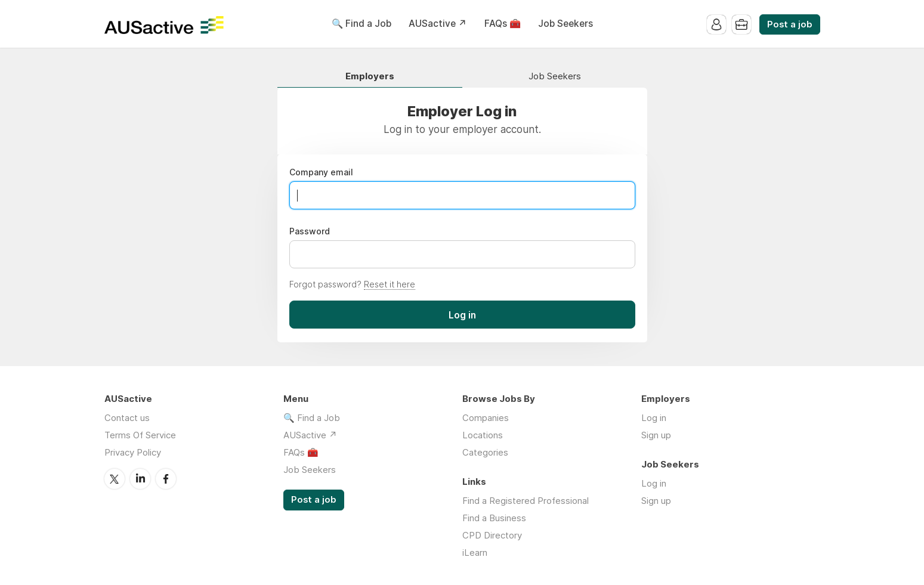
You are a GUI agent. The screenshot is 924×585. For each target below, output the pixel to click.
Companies (486, 418)
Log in (654, 418)
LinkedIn (140, 479)
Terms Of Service (140, 435)
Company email (321, 172)
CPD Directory (492, 535)
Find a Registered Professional (526, 501)
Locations (483, 435)
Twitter (115, 479)
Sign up (656, 435)
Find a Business (494, 518)
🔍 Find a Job (361, 24)
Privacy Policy (133, 452)
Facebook (166, 479)
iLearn (475, 552)
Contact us (127, 418)
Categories (485, 452)
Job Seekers (565, 24)
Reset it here (390, 284)
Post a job (790, 24)
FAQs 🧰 (503, 24)
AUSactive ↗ (438, 24)
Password (310, 231)
